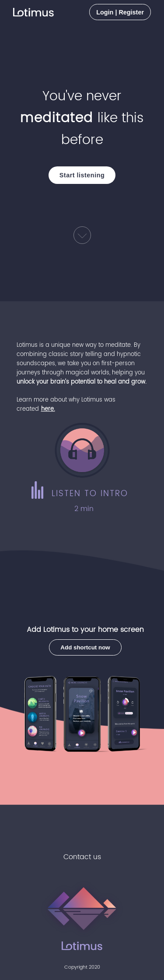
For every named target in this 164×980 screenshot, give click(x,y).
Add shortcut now (85, 647)
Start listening (82, 175)
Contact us (82, 857)
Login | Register (120, 12)
